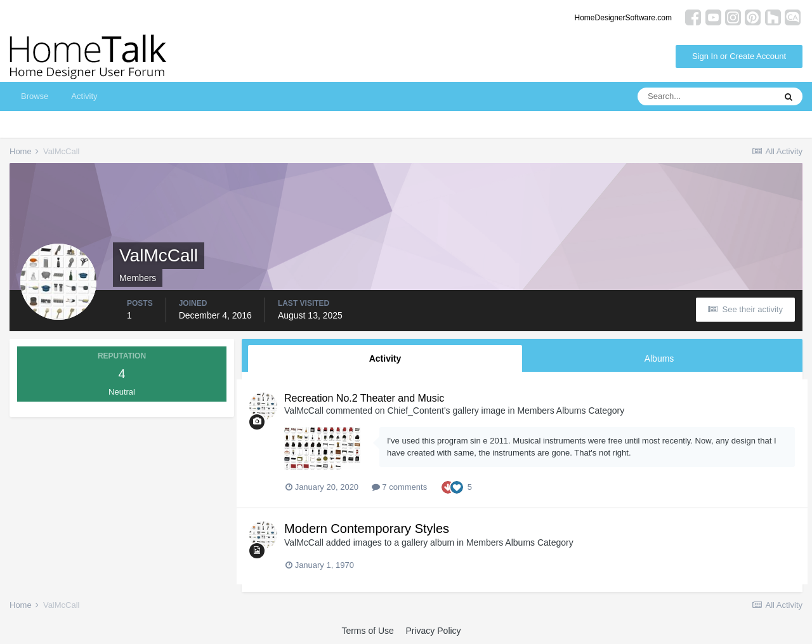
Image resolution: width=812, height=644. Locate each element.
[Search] (706, 96)
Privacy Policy (433, 631)
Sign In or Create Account (739, 56)
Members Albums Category (571, 411)
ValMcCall (304, 411)
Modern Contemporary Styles (367, 529)
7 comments (399, 487)
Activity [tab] (385, 358)
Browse (35, 96)
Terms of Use (367, 631)
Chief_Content (416, 411)
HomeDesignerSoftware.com (623, 18)
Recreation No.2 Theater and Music (364, 398)
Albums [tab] (659, 358)
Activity (84, 96)
